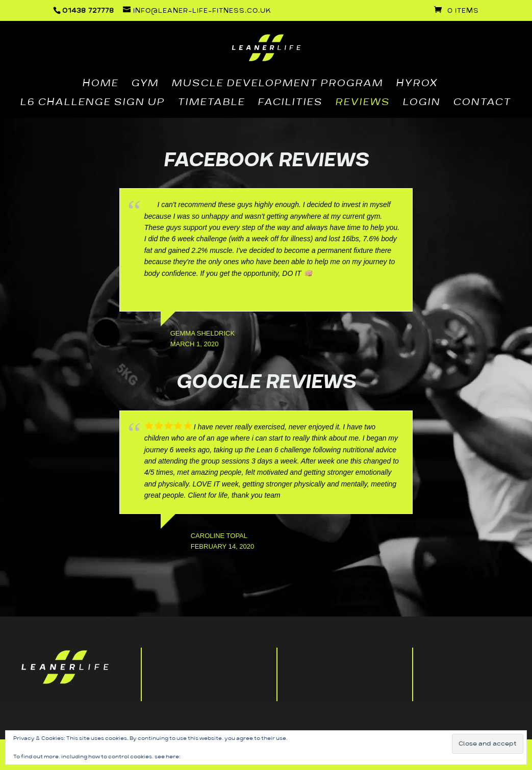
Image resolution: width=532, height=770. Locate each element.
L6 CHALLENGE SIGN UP (92, 104)
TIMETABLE (211, 104)
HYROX (417, 85)
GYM (145, 85)
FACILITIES (290, 104)
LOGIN (421, 104)
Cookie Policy (200, 757)
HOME (100, 85)
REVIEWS (362, 104)
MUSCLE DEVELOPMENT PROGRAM (277, 85)
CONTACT (482, 104)
